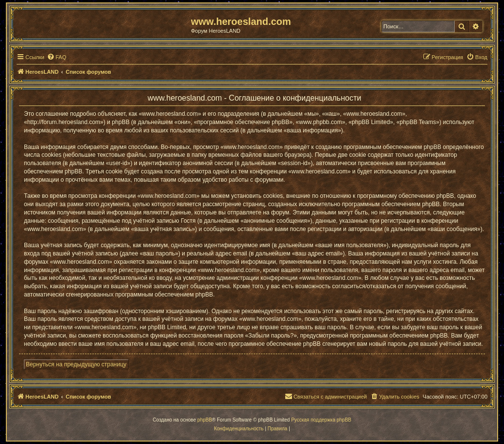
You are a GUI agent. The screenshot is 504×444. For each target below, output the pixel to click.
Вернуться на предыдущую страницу (76, 364)
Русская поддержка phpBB (321, 420)
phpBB (205, 420)
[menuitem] (57, 57)
